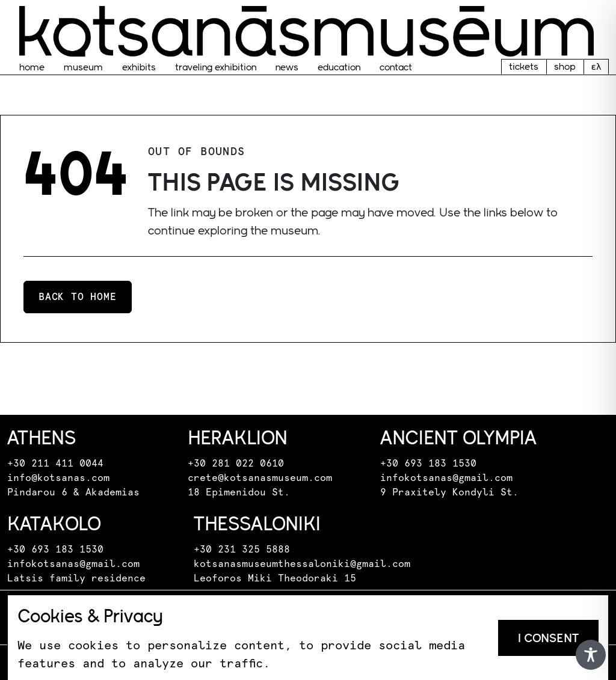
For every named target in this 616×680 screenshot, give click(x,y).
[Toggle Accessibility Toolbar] (591, 655)
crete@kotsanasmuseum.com (260, 478)
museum (83, 67)
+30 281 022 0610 (236, 464)
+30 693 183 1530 (428, 464)
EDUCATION (339, 67)
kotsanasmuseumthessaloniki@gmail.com (302, 564)
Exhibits (139, 67)
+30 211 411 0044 (55, 464)
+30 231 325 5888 (242, 550)
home (32, 67)
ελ (596, 66)
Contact (396, 67)
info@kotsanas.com (58, 478)
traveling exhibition (216, 67)
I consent (548, 638)
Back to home (78, 297)
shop (565, 66)
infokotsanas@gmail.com (446, 478)
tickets (524, 66)
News (287, 67)
